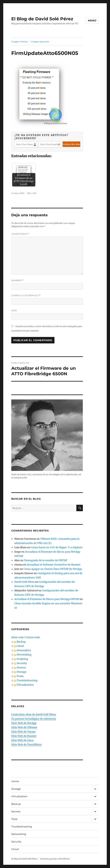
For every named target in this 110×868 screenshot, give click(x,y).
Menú (92, 21)
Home (15, 781)
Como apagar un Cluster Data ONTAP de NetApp (53, 569)
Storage (22, 672)
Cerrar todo (33, 637)
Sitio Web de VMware (24, 727)
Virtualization (25, 685)
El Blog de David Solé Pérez (42, 19)
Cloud (20, 646)
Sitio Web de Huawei (24, 736)
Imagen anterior (20, 42)
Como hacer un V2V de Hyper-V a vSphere (57, 547)
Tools (20, 676)
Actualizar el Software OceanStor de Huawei (54, 565)
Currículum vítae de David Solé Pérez (34, 714)
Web (14, 311)
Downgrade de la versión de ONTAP (46, 560)
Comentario (20, 234)
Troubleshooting (27, 680)
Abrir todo (18, 637)
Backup (21, 642)
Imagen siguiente (40, 42)
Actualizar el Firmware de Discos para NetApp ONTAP (47, 599)
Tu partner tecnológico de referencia (34, 719)
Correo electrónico (26, 296)
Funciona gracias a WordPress (55, 859)
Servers (21, 667)
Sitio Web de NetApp (24, 723)
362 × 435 (32, 193)
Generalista (24, 650)
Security (22, 663)
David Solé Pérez (24, 582)
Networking (24, 655)
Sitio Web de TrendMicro (26, 745)
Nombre (18, 280)
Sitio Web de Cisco (22, 740)
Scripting (22, 659)
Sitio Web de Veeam (23, 732)
